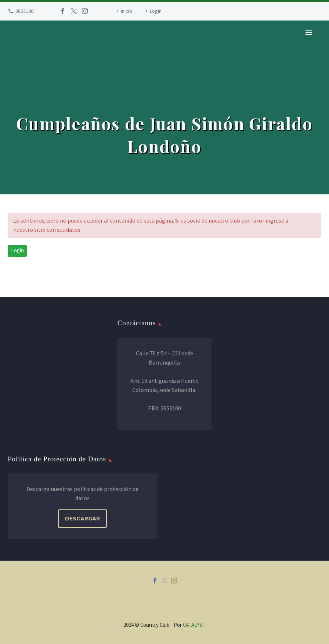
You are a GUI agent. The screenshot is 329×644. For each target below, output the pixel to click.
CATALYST (194, 625)
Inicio (126, 11)
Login (156, 11)
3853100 (24, 11)
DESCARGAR (82, 519)
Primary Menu (309, 33)
